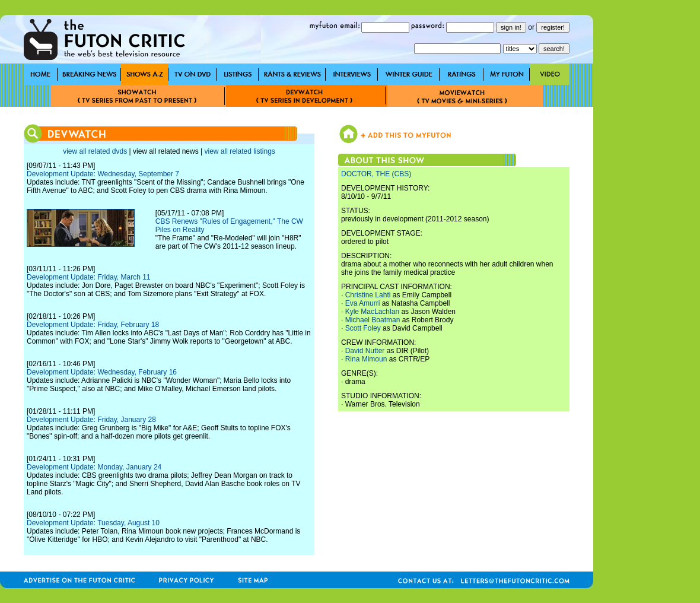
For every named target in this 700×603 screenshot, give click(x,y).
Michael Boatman (373, 320)
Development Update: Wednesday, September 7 (103, 174)
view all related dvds (95, 151)
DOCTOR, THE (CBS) (376, 174)
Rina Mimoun (366, 359)
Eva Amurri (363, 303)
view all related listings (239, 151)
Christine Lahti (368, 295)
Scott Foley (363, 328)
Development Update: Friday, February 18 (93, 325)
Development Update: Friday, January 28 (91, 420)
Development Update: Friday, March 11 (89, 277)
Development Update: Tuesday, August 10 (93, 523)
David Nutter (365, 351)
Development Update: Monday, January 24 (94, 467)
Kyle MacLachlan (372, 312)
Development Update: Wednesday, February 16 (102, 372)
